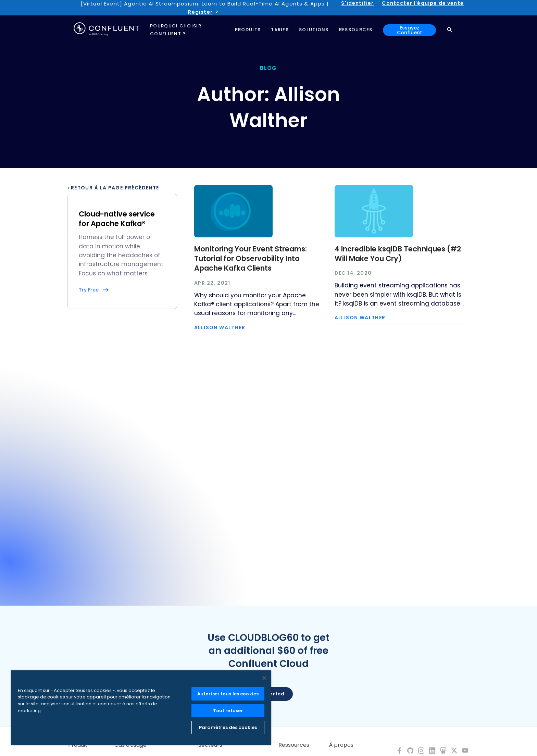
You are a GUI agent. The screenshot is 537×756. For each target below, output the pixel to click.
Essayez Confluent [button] (409, 30)
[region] (141, 708)
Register (200, 12)
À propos (341, 745)
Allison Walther (220, 327)
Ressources (294, 745)
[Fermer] (264, 678)
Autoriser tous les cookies (228, 694)
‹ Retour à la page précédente (113, 188)
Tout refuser (228, 711)
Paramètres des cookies (228, 727)
